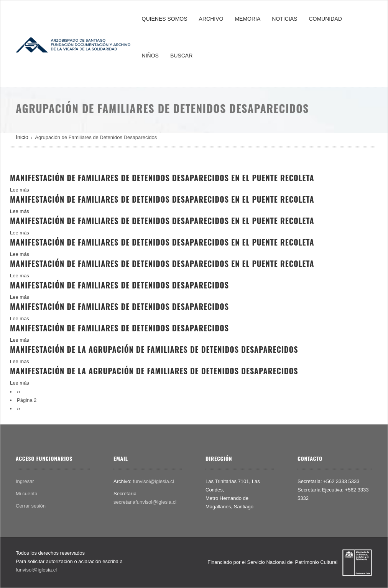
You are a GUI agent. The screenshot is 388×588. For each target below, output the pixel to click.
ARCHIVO (211, 19)
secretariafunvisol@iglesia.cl (145, 502)
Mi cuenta (26, 494)
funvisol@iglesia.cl (154, 481)
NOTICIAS (284, 19)
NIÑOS (150, 56)
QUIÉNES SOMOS (165, 19)
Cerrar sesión (31, 506)
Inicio (22, 137)
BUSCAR (181, 56)
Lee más (20, 190)
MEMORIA (247, 19)
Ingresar (25, 481)
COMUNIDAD (325, 19)
